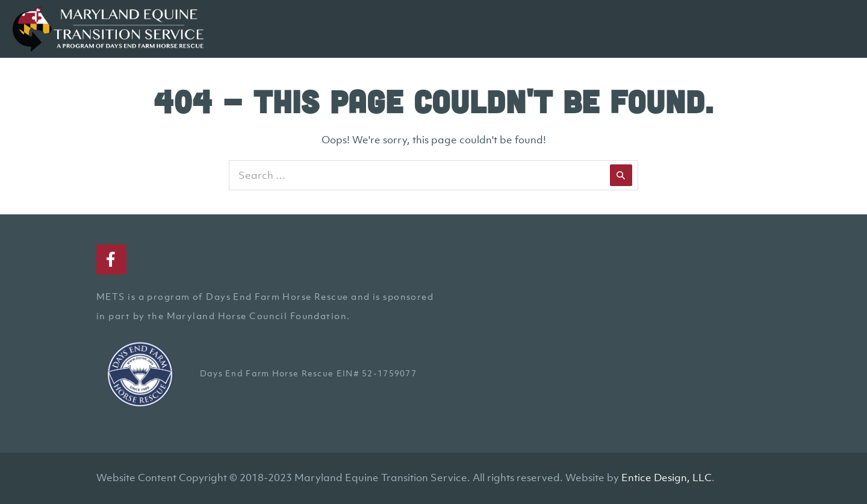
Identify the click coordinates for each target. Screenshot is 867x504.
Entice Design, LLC (667, 478)
